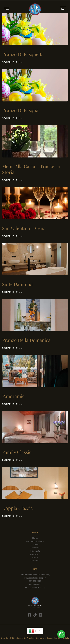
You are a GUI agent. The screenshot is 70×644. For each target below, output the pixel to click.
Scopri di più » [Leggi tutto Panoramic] (12, 404)
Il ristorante (35, 551)
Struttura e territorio (35, 541)
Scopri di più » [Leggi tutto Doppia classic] (12, 516)
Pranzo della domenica (26, 340)
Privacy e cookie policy (35, 587)
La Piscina (35, 548)
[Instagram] (40, 615)
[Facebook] (30, 615)
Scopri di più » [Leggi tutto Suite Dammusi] (12, 292)
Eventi (35, 557)
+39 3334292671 (35, 584)
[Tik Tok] (35, 615)
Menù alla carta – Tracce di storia (31, 169)
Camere (35, 544)
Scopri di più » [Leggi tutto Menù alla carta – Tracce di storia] (12, 180)
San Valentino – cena (24, 228)
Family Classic (17, 452)
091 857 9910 (35, 581)
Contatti (35, 561)
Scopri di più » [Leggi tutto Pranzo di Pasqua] (12, 118)
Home (35, 538)
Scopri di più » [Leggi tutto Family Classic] (12, 460)
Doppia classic (17, 508)
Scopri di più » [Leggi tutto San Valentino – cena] (12, 236)
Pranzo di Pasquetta (23, 54)
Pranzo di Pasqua (20, 110)
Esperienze (35, 554)
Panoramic (13, 396)
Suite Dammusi (18, 284)
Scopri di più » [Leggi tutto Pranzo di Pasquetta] (12, 62)
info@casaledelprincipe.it (35, 578)
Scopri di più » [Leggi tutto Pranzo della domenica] (12, 348)
